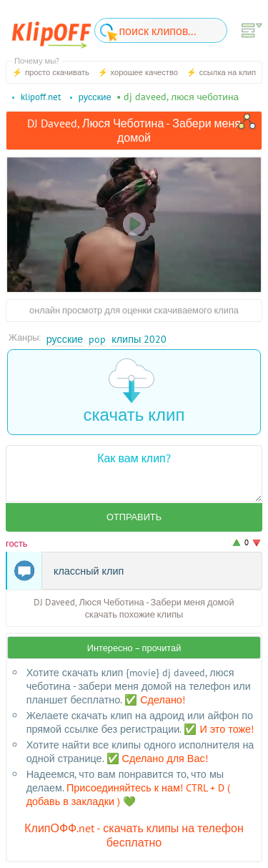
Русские (65, 339)
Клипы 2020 (139, 339)
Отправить (134, 517)
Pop (97, 339)
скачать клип (134, 392)
